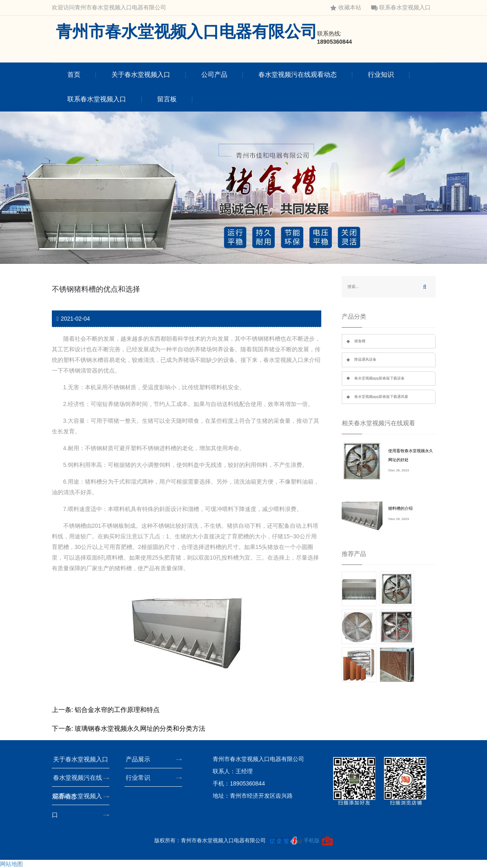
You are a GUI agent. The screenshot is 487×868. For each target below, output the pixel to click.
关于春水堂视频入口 (141, 75)
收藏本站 (346, 8)
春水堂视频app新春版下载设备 (380, 378)
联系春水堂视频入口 (401, 8)
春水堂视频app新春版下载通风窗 (381, 397)
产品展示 (140, 759)
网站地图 (11, 864)
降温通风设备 (365, 359)
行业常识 (140, 778)
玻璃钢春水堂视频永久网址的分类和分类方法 (140, 729)
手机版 (312, 840)
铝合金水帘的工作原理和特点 (117, 710)
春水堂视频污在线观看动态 (298, 75)
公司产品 (214, 75)
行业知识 (381, 75)
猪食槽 (360, 341)
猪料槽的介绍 (400, 508)
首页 (74, 75)
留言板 (167, 99)
